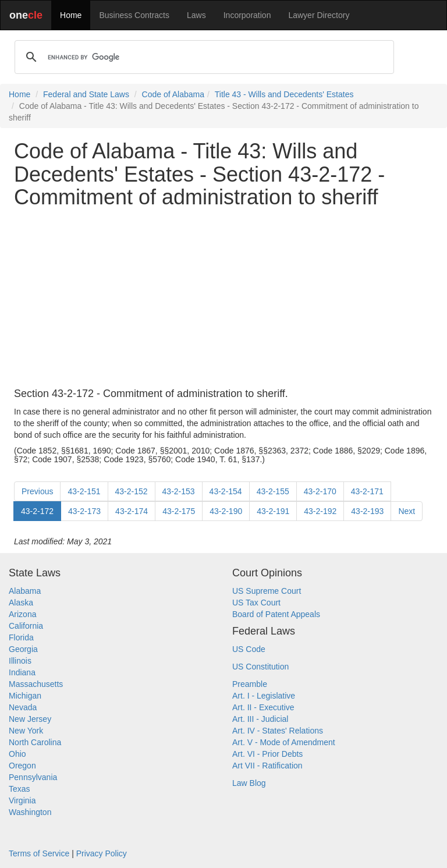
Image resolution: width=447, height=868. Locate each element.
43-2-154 (226, 491)
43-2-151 (84, 491)
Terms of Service (39, 853)
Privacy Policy (102, 853)
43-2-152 (132, 491)
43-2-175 (179, 511)
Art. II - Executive (263, 707)
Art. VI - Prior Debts (267, 754)
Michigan (25, 696)
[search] (203, 57)
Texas (19, 789)
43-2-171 (367, 491)
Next (407, 511)
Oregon (22, 766)
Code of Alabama (173, 94)
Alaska (21, 603)
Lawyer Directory (319, 15)
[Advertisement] (223, 299)
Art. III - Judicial (260, 719)
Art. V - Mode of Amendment (284, 742)
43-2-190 (226, 511)
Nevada (23, 707)
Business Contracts (134, 15)
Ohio (17, 754)
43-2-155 (273, 491)
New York (26, 731)
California (26, 626)
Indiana (22, 672)
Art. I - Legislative (264, 696)
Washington (30, 812)
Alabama (25, 591)
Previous (37, 491)
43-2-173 (84, 511)
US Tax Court (256, 603)
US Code (249, 649)
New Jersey (30, 719)
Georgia (23, 649)
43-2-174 (132, 511)
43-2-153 (179, 491)
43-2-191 (273, 511)
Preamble (250, 684)
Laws (196, 15)
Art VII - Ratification (267, 766)
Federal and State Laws (86, 94)
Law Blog (249, 783)
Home (71, 15)
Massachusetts (36, 684)
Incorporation (247, 15)
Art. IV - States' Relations (278, 731)
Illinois (20, 661)
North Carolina (35, 742)
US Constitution (260, 667)
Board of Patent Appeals (276, 614)
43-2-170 (320, 491)
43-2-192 (320, 511)
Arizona (22, 614)
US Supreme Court (267, 591)
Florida (21, 637)
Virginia (22, 800)
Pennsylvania (33, 777)
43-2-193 (367, 511)
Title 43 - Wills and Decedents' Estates (284, 94)
